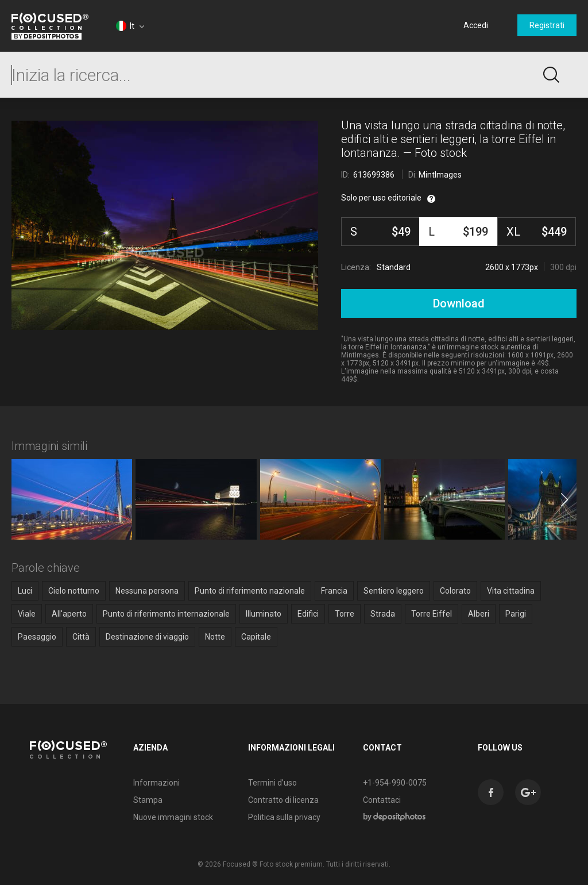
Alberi (479, 614)
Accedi (476, 25)
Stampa (148, 800)
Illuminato (264, 614)
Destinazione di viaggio (147, 637)
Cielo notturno (74, 591)
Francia (334, 591)
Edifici (308, 614)
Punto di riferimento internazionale (166, 614)
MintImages (440, 175)
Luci (25, 591)
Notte (215, 637)
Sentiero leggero (394, 591)
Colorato (455, 591)
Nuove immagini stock (173, 817)
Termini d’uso (272, 783)
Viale (27, 614)
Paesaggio (37, 637)
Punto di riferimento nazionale (250, 591)
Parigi (516, 614)
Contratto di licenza (283, 800)
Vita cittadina (511, 591)
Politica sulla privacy (284, 817)
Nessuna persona (147, 591)
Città (81, 637)
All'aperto (69, 614)
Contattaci (382, 800)
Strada (383, 614)
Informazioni (156, 783)
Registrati (547, 25)
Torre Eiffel (432, 614)
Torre (345, 614)
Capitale (256, 637)
